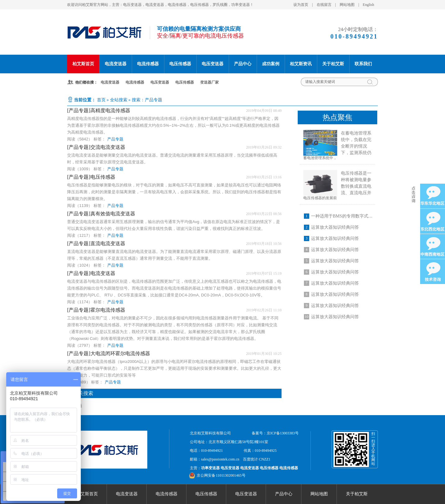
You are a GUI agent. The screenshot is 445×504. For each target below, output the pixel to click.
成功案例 (271, 64)
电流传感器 (148, 64)
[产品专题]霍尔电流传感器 (96, 310)
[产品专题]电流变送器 (91, 273)
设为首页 (301, 5)
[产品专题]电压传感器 (91, 177)
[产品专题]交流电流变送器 (96, 147)
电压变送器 (213, 64)
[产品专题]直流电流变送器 (96, 243)
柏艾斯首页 (83, 64)
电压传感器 (180, 64)
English (368, 5)
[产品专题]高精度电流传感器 (99, 110)
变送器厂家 (209, 82)
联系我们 (363, 64)
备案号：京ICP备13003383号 (275, 433)
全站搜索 (119, 100)
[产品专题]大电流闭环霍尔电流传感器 (109, 353)
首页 (101, 100)
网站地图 (347, 5)
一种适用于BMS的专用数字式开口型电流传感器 (357, 216)
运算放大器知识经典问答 (335, 227)
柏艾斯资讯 (301, 64)
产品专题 (115, 139)
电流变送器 (116, 64)
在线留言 (324, 5)
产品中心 (243, 64)
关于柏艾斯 (333, 64)
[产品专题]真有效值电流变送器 (101, 214)
